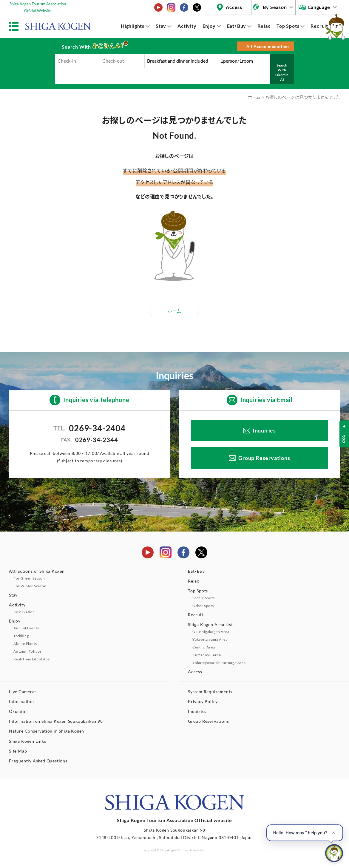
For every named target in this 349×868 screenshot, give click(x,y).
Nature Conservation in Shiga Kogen (47, 731)
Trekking (21, 636)
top (344, 439)
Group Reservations (264, 458)
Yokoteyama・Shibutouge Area (219, 663)
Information (21, 701)
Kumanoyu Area (207, 655)
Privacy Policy (203, 701)
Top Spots (288, 26)
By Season (275, 7)
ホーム (254, 97)
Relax (264, 26)
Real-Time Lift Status (32, 659)
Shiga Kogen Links (28, 741)
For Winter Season (30, 586)
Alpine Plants (25, 644)
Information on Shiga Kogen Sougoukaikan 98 (56, 721)
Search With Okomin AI (282, 72)
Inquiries (264, 430)
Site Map (18, 751)
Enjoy (209, 26)
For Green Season (29, 578)
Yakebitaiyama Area (210, 639)
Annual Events (26, 628)
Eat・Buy (237, 26)
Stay (161, 26)
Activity (187, 26)
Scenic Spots (204, 598)
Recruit (319, 26)
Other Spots (203, 606)
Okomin (17, 711)
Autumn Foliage (27, 651)
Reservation (24, 612)
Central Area (204, 647)
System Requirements (210, 692)
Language (319, 7)
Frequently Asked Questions (38, 761)
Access (234, 7)
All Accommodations (268, 46)
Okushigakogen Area (211, 632)
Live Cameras (23, 692)
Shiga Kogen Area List (210, 624)
